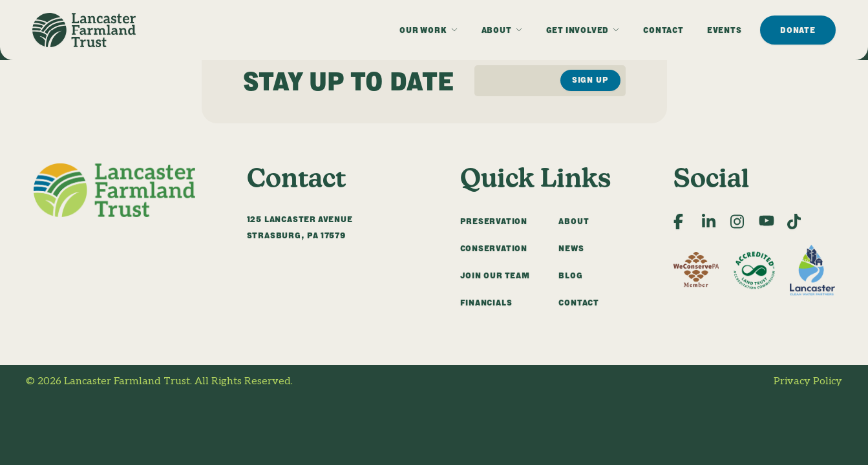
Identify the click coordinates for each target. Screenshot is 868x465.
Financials (486, 303)
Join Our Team (495, 275)
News (571, 248)
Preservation (494, 221)
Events (725, 30)
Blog (570, 275)
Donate (798, 30)
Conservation (494, 248)
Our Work (423, 30)
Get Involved (578, 30)
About (497, 30)
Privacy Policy (808, 381)
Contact (663, 30)
